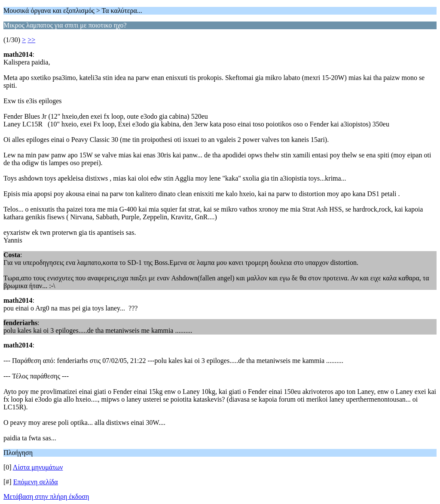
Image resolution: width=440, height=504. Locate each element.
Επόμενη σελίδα (36, 482)
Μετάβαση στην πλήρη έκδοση (46, 496)
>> (31, 40)
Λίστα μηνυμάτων (38, 467)
